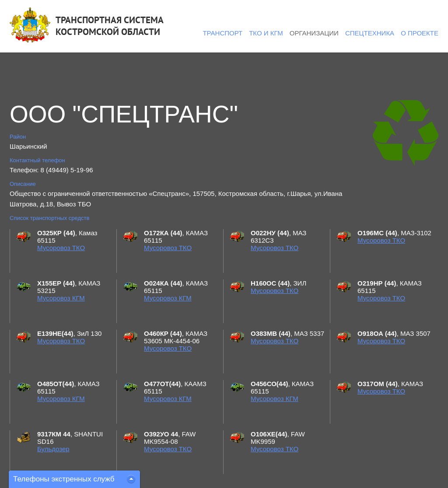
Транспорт (222, 33)
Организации (314, 33)
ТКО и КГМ (266, 33)
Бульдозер (53, 449)
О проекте (420, 33)
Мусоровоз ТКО (61, 248)
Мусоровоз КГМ (61, 298)
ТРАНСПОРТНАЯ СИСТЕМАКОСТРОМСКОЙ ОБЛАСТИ (110, 26)
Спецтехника (370, 33)
